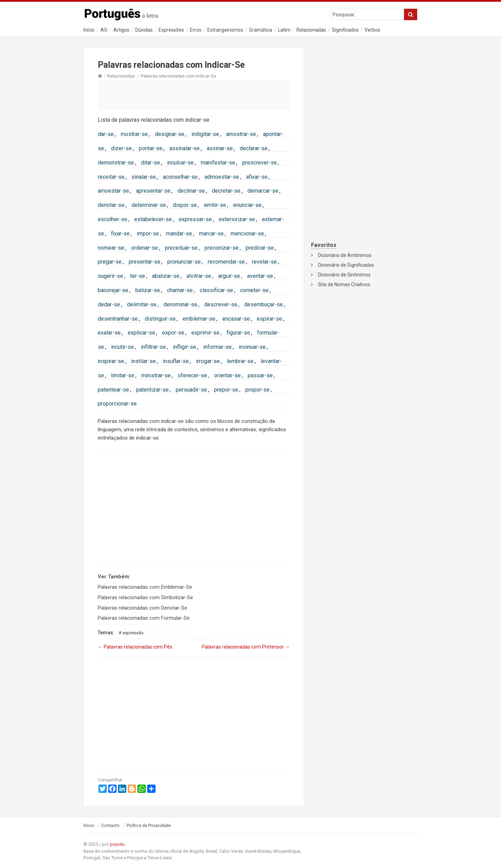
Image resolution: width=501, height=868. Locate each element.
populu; (118, 844)
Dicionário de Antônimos (345, 255)
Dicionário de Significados (346, 265)
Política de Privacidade (149, 826)
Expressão (133, 633)
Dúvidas (144, 30)
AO (104, 30)
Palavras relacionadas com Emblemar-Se (145, 587)
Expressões (171, 30)
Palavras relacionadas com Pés (135, 647)
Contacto (110, 826)
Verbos (372, 30)
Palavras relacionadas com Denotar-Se (142, 608)
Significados (345, 30)
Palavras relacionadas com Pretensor (246, 647)
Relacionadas (311, 30)
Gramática (261, 30)
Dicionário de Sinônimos (344, 275)
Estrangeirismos (225, 30)
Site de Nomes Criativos (344, 284)
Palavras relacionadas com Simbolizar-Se (145, 597)
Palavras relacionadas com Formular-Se (144, 618)
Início (89, 30)
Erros (196, 30)
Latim (284, 30)
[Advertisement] (194, 96)
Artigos (121, 30)
